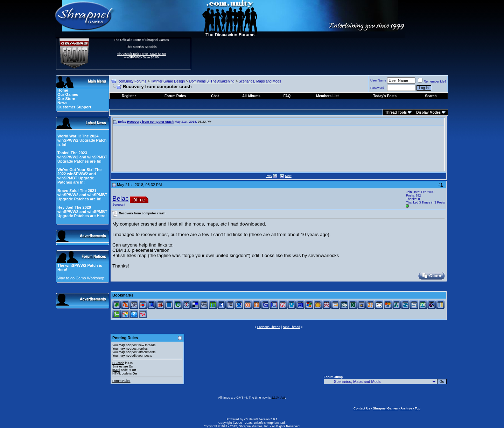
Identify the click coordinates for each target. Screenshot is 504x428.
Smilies (117, 366)
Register (129, 96)
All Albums (251, 96)
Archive (406, 408)
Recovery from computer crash (150, 122)
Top (418, 408)
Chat (215, 96)
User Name (378, 80)
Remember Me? (432, 81)
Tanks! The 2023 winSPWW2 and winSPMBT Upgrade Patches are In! (82, 157)
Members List (327, 96)
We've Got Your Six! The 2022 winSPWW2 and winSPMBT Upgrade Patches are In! (79, 176)
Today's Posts (385, 96)
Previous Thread (269, 327)
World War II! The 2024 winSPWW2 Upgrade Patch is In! (82, 140)
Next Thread (291, 327)
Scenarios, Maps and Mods (260, 81)
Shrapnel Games (385, 408)
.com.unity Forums (132, 81)
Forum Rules (121, 381)
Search (431, 96)
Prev (269, 176)
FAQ (287, 96)
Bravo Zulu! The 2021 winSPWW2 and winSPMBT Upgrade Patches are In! (82, 195)
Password (377, 88)
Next (288, 176)
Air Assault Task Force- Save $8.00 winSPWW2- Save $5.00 (141, 56)
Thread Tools (396, 112)
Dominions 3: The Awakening (212, 81)
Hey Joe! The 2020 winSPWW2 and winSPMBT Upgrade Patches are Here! (82, 212)
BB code (118, 363)
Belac (121, 198)
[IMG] (116, 370)
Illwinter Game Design (168, 81)
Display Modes (428, 112)
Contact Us (362, 408)
